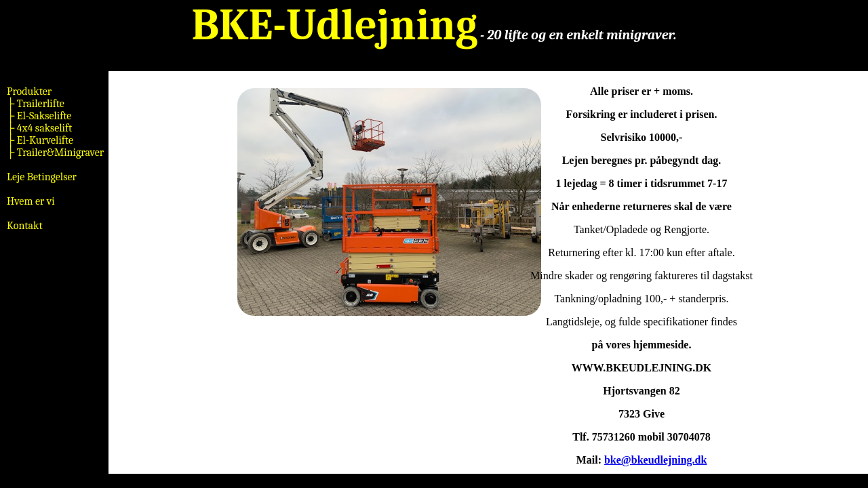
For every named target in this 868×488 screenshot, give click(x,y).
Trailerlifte (39, 104)
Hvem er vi (31, 201)
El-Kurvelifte (44, 140)
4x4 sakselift (43, 128)
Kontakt (25, 226)
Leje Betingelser (42, 177)
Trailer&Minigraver (59, 152)
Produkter (29, 91)
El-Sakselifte (43, 116)
